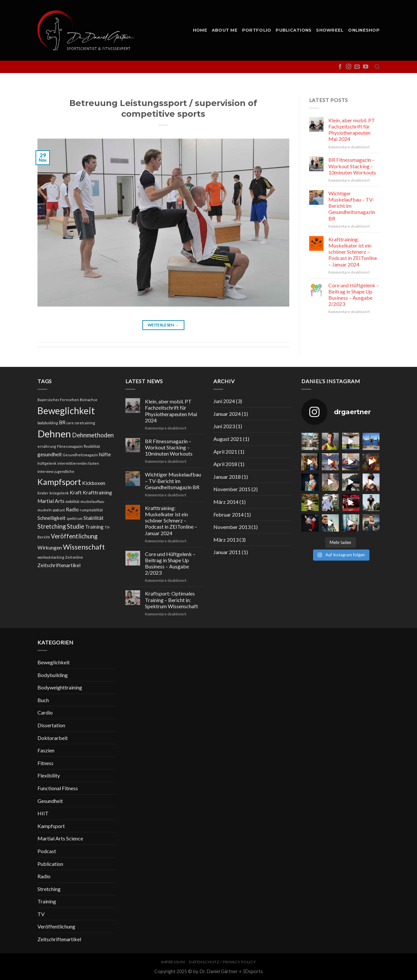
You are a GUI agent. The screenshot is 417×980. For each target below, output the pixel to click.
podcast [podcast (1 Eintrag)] (59, 510)
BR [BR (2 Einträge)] (62, 422)
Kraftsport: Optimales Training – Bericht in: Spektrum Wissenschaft (172, 600)
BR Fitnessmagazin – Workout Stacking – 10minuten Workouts (352, 166)
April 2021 (225, 452)
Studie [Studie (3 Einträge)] (75, 526)
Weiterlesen (163, 325)
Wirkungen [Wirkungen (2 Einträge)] (50, 548)
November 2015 (232, 489)
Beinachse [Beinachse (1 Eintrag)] (89, 400)
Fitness (45, 763)
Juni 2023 (224, 426)
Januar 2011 (227, 552)
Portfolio (257, 30)
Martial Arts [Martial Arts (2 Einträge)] (51, 501)
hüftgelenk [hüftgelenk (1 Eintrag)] (47, 463)
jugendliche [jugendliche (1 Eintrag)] (64, 471)
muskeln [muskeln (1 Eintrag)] (45, 510)
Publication (50, 864)
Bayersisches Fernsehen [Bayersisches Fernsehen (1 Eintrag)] (58, 400)
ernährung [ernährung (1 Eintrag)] (47, 446)
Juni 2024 (224, 401)
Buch (43, 700)
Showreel (330, 30)
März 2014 (226, 502)
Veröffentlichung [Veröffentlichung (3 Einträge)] (74, 536)
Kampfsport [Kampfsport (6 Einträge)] (59, 482)
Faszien (46, 750)
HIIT (43, 813)
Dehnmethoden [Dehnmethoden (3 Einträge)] (93, 435)
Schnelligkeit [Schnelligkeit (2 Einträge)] (51, 518)
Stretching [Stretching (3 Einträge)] (52, 526)
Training (47, 901)
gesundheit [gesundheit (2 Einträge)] (50, 454)
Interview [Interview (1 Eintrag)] (45, 471)
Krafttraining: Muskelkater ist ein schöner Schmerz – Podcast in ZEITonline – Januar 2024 (353, 252)
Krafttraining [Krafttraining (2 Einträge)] (97, 492)
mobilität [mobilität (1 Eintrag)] (72, 501)
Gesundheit (50, 801)
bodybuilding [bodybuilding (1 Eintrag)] (48, 423)
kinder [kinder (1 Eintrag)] (43, 493)
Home (200, 30)
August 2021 (228, 439)
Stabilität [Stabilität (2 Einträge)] (93, 518)
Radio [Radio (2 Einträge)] (72, 509)
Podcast (47, 851)
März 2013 (226, 540)
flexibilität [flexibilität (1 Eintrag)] (92, 446)
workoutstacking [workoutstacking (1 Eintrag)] (51, 557)
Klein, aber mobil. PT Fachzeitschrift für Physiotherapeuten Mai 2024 (352, 130)
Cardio (45, 712)
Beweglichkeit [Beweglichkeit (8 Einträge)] (66, 411)
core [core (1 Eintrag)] (70, 423)
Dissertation (51, 725)
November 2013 (232, 527)
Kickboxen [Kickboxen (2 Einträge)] (94, 483)
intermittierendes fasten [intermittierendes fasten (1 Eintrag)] (78, 463)
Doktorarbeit (53, 738)
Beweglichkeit (54, 662)
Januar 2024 (227, 414)
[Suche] (377, 67)
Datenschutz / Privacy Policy (223, 962)
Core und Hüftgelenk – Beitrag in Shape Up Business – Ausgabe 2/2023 (354, 295)
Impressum (173, 962)
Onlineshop (364, 30)
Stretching (49, 889)
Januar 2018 (227, 477)
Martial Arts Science (60, 838)
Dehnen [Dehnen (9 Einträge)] (54, 434)
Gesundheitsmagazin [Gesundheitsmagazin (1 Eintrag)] (80, 455)
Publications (294, 30)
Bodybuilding (53, 675)
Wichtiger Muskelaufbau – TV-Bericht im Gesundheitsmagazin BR (352, 206)
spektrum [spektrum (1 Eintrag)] (74, 518)
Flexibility (49, 775)
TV (41, 914)
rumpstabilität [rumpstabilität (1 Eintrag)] (91, 510)
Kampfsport (51, 826)
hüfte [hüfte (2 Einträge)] (105, 454)
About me (225, 30)
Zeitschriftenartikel (59, 939)
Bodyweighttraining (60, 687)
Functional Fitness (58, 788)
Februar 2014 (229, 514)
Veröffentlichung (56, 926)
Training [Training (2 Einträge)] (94, 527)
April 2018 (225, 464)
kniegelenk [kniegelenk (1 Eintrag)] (59, 493)
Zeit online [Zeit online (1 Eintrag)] (74, 557)
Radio (44, 876)
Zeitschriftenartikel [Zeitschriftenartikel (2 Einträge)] (59, 565)
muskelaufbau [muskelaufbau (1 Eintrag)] (92, 501)
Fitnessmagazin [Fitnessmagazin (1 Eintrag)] (70, 446)
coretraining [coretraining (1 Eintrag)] (85, 423)
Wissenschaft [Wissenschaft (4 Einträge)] (84, 547)
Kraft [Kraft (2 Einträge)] (76, 492)
